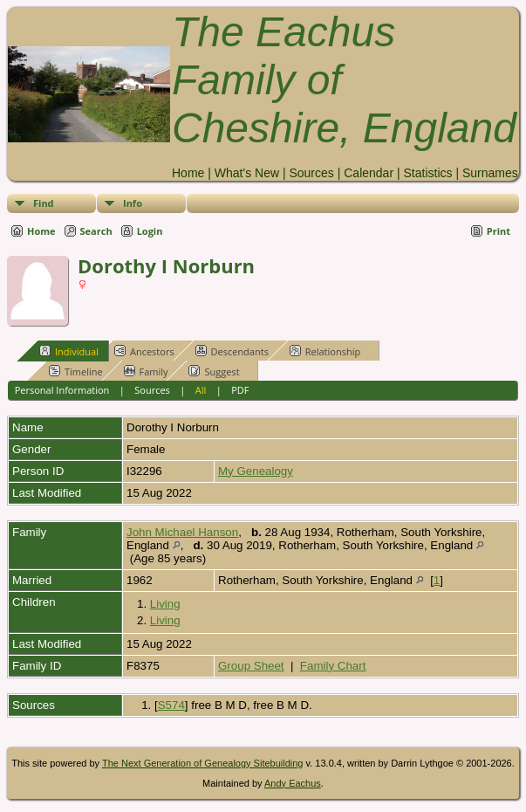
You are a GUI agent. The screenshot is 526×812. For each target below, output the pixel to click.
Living (165, 604)
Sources (311, 173)
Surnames (490, 173)
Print (499, 231)
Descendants (232, 351)
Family (146, 371)
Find (44, 203)
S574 (171, 705)
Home (188, 173)
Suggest (214, 371)
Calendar (369, 173)
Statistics (427, 173)
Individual (69, 351)
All (201, 390)
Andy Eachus (293, 783)
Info (133, 203)
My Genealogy (256, 471)
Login (150, 231)
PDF (240, 390)
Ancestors (144, 351)
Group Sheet (251, 666)
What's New (247, 173)
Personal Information (62, 390)
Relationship (325, 351)
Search (96, 231)
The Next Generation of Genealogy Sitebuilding (203, 763)
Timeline (76, 371)
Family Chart (333, 666)
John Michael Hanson (182, 532)
